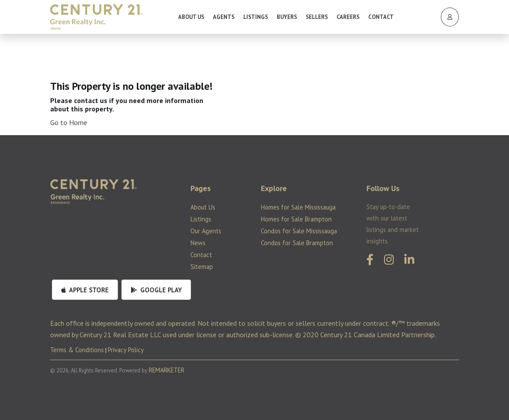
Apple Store (85, 290)
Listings (256, 17)
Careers (348, 17)
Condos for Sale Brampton (297, 243)
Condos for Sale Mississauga (299, 231)
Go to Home (69, 122)
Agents (224, 17)
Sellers (317, 17)
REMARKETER (167, 370)
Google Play (156, 290)
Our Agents (206, 231)
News (198, 243)
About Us (191, 17)
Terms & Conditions (77, 350)
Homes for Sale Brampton (296, 219)
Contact (381, 17)
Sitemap (202, 267)
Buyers (287, 17)
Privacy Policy (126, 350)
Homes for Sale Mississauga (298, 207)
